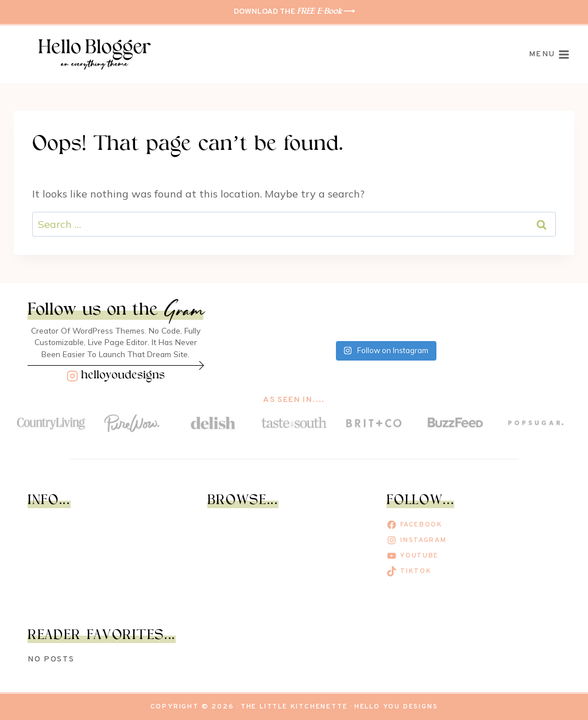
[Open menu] (549, 55)
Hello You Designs (396, 707)
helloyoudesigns (123, 376)
